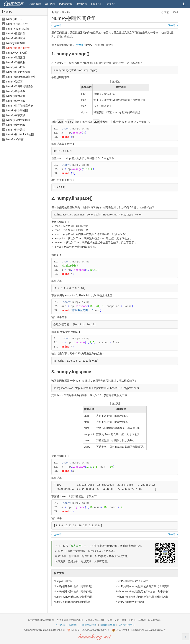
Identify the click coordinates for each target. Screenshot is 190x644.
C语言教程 (35, 4)
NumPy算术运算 (16, 96)
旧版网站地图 (108, 625)
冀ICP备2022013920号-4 (96, 630)
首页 (57, 12)
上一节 (56, 26)
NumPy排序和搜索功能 (20, 106)
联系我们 (73, 625)
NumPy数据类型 (16, 33)
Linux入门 (97, 4)
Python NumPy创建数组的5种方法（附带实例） (143, 591)
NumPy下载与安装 (17, 24)
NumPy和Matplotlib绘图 (20, 134)
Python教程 (66, 4)
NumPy (8, 12)
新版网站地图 (89, 625)
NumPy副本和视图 (17, 110)
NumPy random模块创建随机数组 (73, 597)
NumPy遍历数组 (16, 67)
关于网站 (60, 625)
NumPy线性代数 (16, 125)
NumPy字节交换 (16, 115)
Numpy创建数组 (16, 43)
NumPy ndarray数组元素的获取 (72, 602)
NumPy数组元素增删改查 (21, 77)
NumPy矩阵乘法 (16, 130)
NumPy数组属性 (16, 38)
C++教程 (50, 4)
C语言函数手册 (127, 625)
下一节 (173, 26)
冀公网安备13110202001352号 (149, 630)
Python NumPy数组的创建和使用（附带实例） (142, 597)
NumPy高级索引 (16, 58)
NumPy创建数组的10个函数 (132, 581)
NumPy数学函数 (16, 91)
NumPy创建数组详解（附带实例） (74, 586)
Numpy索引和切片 (17, 53)
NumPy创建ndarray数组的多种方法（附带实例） (144, 586)
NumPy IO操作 (15, 139)
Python (79, 45)
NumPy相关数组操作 (18, 72)
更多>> (111, 4)
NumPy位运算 (14, 82)
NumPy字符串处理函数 (20, 86)
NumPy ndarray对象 (18, 29)
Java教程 (82, 4)
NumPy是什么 (14, 19)
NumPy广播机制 (16, 62)
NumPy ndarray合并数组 (130, 602)
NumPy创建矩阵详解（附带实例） (74, 591)
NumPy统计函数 (16, 101)
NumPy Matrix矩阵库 (18, 120)
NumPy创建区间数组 (18, 48)
